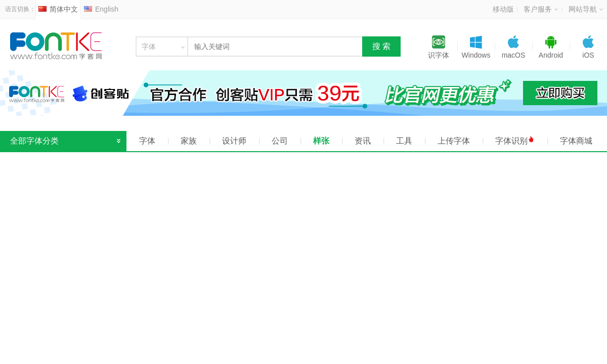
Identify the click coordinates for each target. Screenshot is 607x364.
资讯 (363, 141)
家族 (189, 141)
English (101, 9)
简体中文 (58, 9)
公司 (280, 141)
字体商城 (576, 141)
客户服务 (541, 9)
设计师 (234, 141)
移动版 (503, 9)
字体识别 (515, 140)
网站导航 (586, 9)
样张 (321, 141)
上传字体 (454, 141)
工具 (404, 141)
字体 (147, 141)
